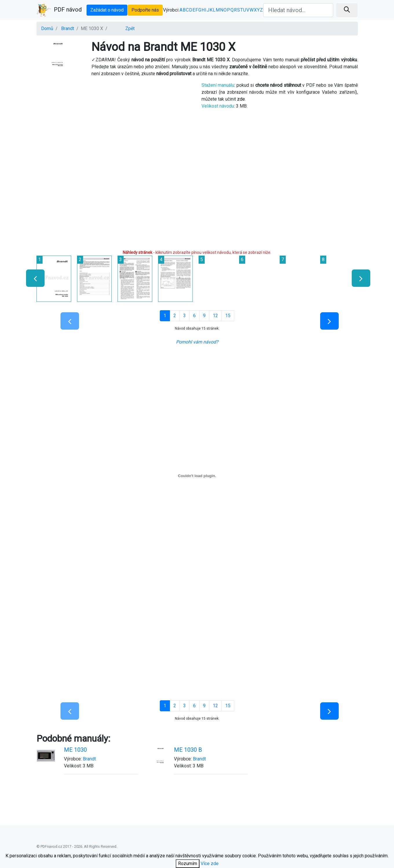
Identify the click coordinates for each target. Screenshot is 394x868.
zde (241, 99)
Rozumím (188, 864)
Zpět (130, 28)
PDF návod (59, 10)
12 (215, 316)
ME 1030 (75, 750)
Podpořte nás (145, 10)
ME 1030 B (188, 750)
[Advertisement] (115, 122)
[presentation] (33, 278)
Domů (47, 28)
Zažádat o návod (107, 10)
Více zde (210, 864)
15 (228, 316)
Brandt (68, 28)
